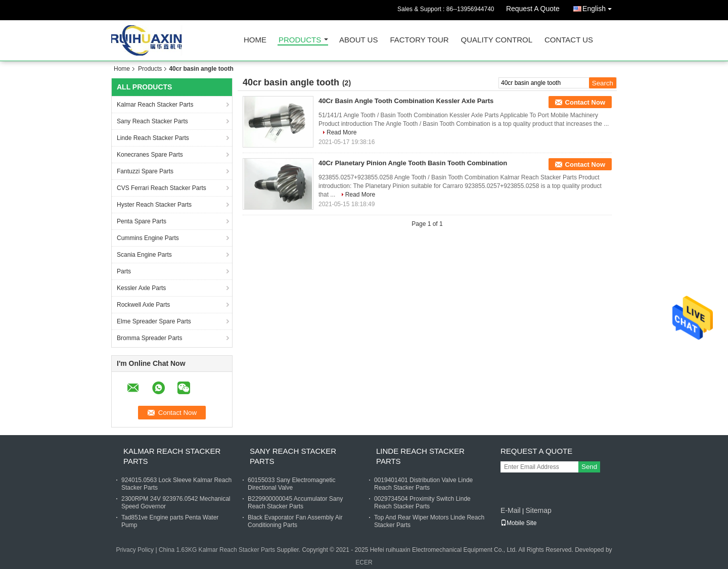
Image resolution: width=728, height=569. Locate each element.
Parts (124, 271)
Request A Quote (533, 9)
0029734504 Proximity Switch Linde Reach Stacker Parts (422, 503)
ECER (364, 562)
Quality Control (497, 40)
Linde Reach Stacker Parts (153, 138)
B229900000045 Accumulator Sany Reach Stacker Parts (295, 503)
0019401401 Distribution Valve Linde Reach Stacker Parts (423, 484)
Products (300, 40)
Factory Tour (419, 40)
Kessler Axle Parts (141, 288)
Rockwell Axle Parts (143, 305)
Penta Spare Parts (142, 221)
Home (255, 40)
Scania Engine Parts (144, 255)
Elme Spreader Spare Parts (154, 321)
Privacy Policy (135, 550)
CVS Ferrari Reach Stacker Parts (162, 188)
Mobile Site (518, 523)
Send (589, 467)
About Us (358, 40)
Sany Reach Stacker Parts (152, 121)
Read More (342, 132)
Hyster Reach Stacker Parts (154, 205)
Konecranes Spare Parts (150, 155)
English (600, 7)
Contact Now (585, 102)
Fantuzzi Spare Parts (145, 171)
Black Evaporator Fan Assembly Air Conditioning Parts (295, 521)
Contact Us (569, 40)
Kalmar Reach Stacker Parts (155, 105)
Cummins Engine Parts (148, 238)
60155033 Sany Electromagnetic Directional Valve (291, 484)
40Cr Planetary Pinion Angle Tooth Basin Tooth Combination (413, 163)
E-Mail (511, 510)
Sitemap (538, 510)
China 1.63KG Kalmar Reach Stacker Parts (217, 550)
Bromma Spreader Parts (149, 338)
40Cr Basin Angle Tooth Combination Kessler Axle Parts (406, 101)
